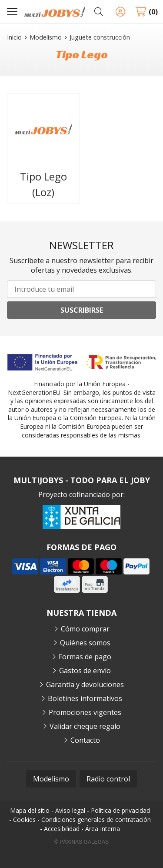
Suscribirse (82, 310)
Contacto (85, 740)
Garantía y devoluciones (85, 684)
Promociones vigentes (85, 712)
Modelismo (51, 779)
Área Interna (103, 829)
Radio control (108, 779)
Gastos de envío (85, 671)
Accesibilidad (62, 829)
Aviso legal (70, 810)
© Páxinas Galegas (81, 842)
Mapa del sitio (30, 810)
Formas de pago (85, 657)
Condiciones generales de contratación (96, 820)
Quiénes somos (85, 643)
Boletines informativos (85, 698)
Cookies (24, 820)
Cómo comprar (85, 629)
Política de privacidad (120, 810)
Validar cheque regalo (85, 726)
